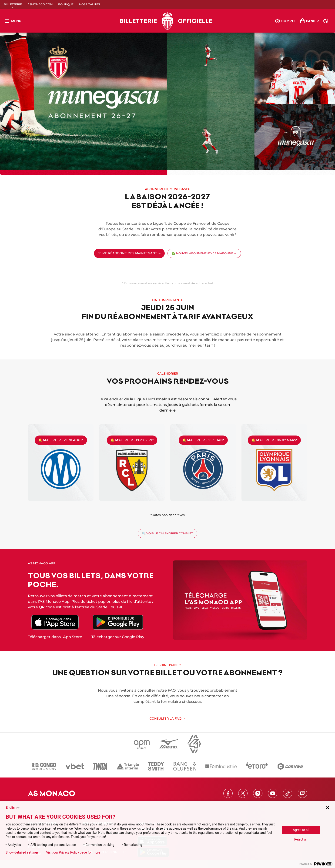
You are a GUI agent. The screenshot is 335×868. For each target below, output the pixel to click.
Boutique (66, 4)
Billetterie (13, 4)
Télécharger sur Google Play (118, 637)
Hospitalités (89, 4)
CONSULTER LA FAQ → (167, 719)
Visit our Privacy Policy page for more (73, 852)
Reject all (301, 839)
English (13, 808)
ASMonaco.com (40, 4)
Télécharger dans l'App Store (55, 637)
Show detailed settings (22, 852)
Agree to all (301, 830)
